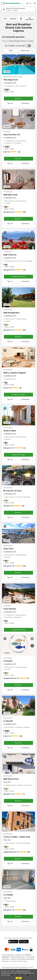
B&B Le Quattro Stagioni (15, 373)
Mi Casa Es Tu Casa (12, 491)
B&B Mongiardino (11, 313)
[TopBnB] (28, 46)
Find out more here (22, 971)
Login (29, 3)
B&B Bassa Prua (11, 779)
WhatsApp (25, 103)
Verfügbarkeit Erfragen (18, 277)
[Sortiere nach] (27, 51)
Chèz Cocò (8, 549)
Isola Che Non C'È (12, 135)
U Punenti (8, 661)
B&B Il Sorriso (10, 255)
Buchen (18, 98)
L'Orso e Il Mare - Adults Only (17, 837)
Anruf (10, 103)
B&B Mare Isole (10, 195)
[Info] (24, 46)
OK (18, 978)
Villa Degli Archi (11, 80)
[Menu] (35, 3)
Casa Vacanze (10, 609)
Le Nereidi (8, 721)
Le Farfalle (8, 895)
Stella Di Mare (10, 431)
